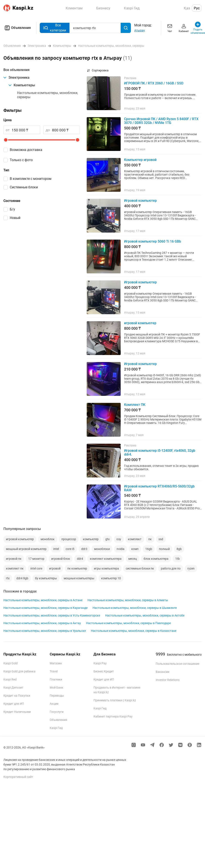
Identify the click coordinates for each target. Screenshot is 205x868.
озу (119, 539)
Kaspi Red (10, 679)
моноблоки (102, 549)
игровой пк (14, 559)
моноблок (48, 539)
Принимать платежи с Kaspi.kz (115, 700)
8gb (179, 549)
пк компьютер (77, 568)
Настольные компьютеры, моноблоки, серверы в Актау (42, 623)
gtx (107, 539)
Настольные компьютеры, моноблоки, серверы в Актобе (145, 615)
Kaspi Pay (100, 663)
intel (56, 549)
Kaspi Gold (11, 663)
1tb (177, 559)
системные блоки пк (140, 568)
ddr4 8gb (22, 578)
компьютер (91, 539)
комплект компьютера (106, 559)
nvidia (121, 549)
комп (135, 549)
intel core (36, 568)
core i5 (70, 549)
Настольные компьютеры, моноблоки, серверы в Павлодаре (128, 623)
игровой (55, 568)
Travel (54, 671)
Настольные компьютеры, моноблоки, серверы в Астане (43, 600)
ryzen (191, 568)
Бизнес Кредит (104, 671)
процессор (69, 539)
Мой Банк (57, 688)
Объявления (17, 28)
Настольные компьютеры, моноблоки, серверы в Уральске (45, 631)
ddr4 (80, 559)
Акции (54, 704)
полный (164, 549)
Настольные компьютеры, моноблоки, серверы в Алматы (128, 600)
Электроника (16, 77)
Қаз (187, 8)
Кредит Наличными (17, 712)
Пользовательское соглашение (177, 664)
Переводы (57, 696)
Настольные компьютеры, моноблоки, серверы (47, 95)
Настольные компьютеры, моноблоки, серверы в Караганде (45, 608)
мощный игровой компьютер (26, 549)
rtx (8, 578)
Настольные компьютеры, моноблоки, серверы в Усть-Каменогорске (52, 615)
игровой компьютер (20, 539)
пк (150, 539)
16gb (149, 549)
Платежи (56, 679)
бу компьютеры (46, 578)
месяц (133, 559)
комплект (135, 539)
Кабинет (184, 28)
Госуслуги (57, 712)
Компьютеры (22, 85)
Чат (170, 28)
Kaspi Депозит (13, 688)
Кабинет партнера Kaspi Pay (113, 716)
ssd (161, 539)
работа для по (171, 568)
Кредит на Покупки (17, 696)
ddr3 (84, 549)
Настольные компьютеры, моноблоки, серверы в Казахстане (134, 631)
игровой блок (61, 559)
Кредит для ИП (14, 704)
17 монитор (36, 559)
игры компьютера (106, 568)
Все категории (55, 28)
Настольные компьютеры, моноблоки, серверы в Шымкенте (135, 608)
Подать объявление (198, 28)
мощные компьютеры (79, 578)
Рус (197, 8)
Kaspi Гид (56, 728)
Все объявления (16, 70)
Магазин (56, 663)
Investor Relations (168, 680)
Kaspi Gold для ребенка (19, 671)
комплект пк (15, 568)
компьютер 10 (111, 578)
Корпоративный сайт (18, 777)
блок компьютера (156, 559)
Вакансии (163, 672)
